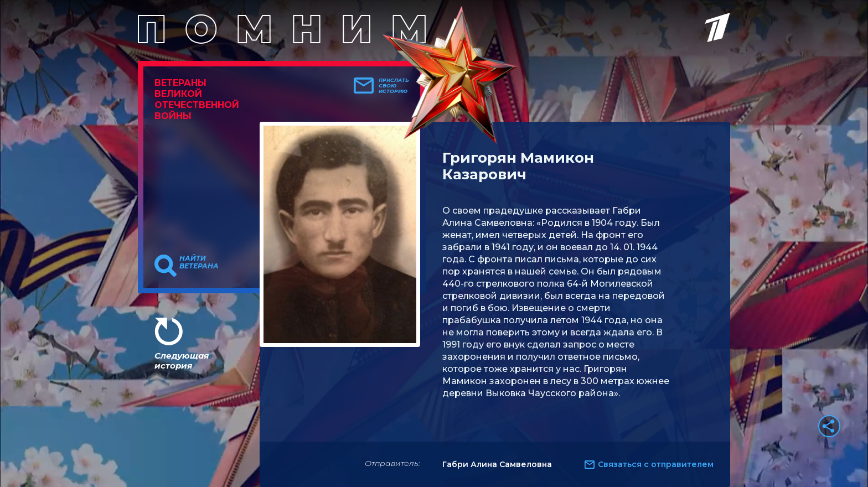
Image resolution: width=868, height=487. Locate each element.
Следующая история (182, 361)
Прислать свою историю (394, 86)
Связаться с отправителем (656, 464)
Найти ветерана (199, 262)
